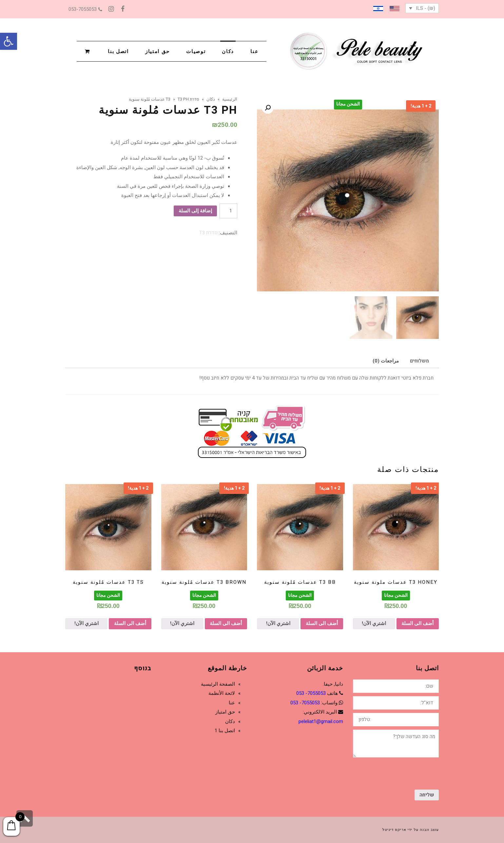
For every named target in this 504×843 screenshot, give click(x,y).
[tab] (419, 361)
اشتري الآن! (374, 623)
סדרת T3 (208, 233)
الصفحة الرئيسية (218, 684)
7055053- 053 (311, 693)
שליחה (427, 795)
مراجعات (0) (386, 361)
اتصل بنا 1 (225, 731)
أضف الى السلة (417, 623)
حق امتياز (225, 712)
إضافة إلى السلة (195, 211)
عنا (232, 703)
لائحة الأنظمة (222, 693)
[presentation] (389, 774)
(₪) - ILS (426, 8)
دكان (230, 721)
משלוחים (419, 361)
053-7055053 (85, 9)
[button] (9, 41)
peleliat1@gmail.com (321, 721)
